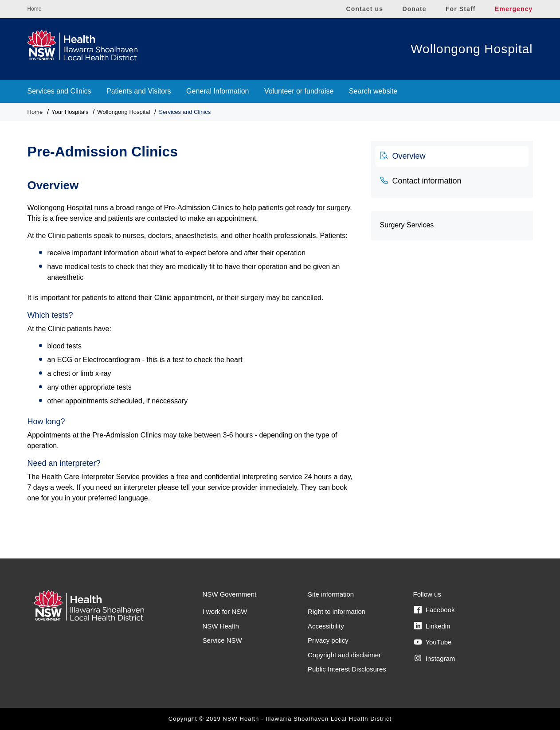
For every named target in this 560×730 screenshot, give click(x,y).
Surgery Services (407, 225)
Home (35, 9)
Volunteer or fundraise (299, 91)
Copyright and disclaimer (344, 655)
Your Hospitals (70, 112)
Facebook (435, 610)
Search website (373, 91)
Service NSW (222, 640)
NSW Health (221, 626)
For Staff (461, 9)
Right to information (337, 611)
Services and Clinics (59, 91)
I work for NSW (225, 611)
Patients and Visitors (139, 91)
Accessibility (326, 626)
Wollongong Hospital (472, 49)
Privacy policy (328, 640)
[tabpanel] (193, 345)
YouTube (433, 642)
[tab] (452, 156)
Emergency (514, 9)
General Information (217, 91)
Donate (414, 9)
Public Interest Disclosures (347, 669)
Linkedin (432, 626)
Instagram (435, 658)
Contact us (365, 9)
